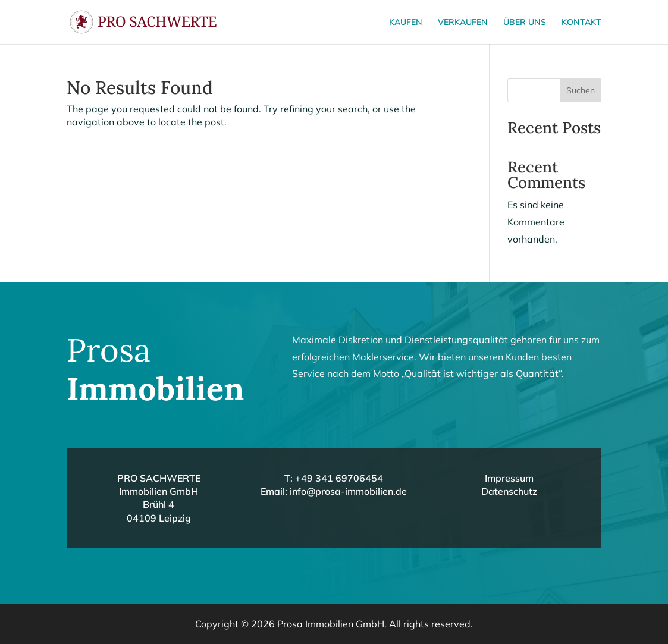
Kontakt (581, 23)
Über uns (525, 23)
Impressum (509, 478)
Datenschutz (509, 491)
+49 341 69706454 (339, 478)
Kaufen (406, 23)
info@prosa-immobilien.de (348, 491)
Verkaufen (463, 23)
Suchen (581, 90)
